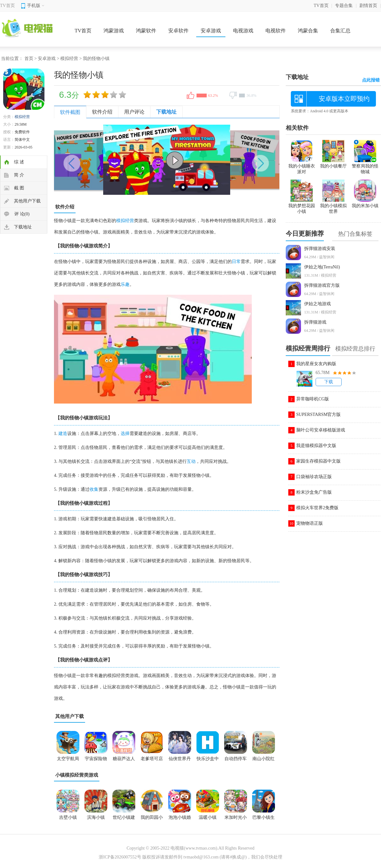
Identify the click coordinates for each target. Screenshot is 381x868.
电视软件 (276, 31)
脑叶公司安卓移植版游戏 (321, 430)
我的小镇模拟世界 (333, 206)
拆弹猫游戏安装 (320, 249)
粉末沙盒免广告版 (314, 492)
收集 (94, 489)
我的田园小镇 (152, 819)
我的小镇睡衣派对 (302, 166)
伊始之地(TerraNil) (322, 267)
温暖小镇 (208, 817)
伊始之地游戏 (317, 304)
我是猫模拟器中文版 (316, 446)
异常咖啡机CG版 (313, 399)
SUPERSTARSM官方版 (318, 414)
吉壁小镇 (68, 817)
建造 (63, 434)
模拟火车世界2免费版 (317, 508)
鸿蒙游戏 (114, 31)
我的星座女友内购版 (316, 364)
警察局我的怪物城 (365, 166)
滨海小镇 (96, 817)
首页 (29, 59)
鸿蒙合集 (308, 31)
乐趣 (125, 284)
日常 (236, 262)
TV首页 (7, 6)
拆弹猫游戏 (315, 322)
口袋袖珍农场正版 (314, 477)
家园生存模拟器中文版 (318, 461)
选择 (125, 434)
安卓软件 (178, 31)
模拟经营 (69, 59)
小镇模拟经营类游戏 (77, 775)
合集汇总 (340, 31)
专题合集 (344, 6)
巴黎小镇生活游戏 (264, 819)
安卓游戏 (211, 31)
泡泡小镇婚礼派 (180, 819)
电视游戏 (243, 31)
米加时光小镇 (236, 819)
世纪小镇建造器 (124, 819)
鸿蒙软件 (146, 31)
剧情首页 (368, 6)
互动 (191, 461)
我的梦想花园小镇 (302, 206)
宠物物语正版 (310, 523)
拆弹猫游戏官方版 (322, 285)
